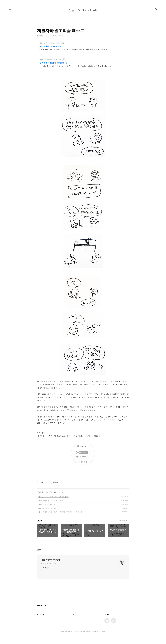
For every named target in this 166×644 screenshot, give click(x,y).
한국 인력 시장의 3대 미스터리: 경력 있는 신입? (53, 504)
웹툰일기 (41, 499)
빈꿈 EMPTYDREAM (50, 567)
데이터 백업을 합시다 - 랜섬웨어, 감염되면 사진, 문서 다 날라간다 (59, 519)
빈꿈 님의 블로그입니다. (50, 570)
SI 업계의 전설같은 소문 (46, 515)
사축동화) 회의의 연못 (45, 511)
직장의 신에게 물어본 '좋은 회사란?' (50, 507)
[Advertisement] (83, 60)
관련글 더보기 (124, 527)
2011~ (48, 499)
